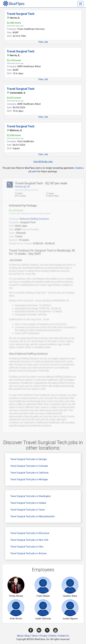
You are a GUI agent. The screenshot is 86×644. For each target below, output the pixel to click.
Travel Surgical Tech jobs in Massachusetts (32, 516)
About (20, 636)
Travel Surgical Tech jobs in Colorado (29, 466)
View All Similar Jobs (43, 162)
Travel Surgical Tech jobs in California (29, 473)
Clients (53, 636)
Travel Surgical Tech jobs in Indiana (28, 503)
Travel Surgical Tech (21, 14)
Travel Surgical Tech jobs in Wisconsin (30, 533)
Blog (27, 636)
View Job (43, 42)
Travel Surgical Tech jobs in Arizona (28, 553)
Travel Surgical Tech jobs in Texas (28, 510)
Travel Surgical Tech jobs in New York (29, 540)
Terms (35, 636)
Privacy (43, 636)
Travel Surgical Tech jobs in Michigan (29, 479)
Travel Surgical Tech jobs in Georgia (28, 459)
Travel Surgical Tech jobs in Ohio (27, 547)
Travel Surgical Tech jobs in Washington (31, 496)
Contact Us (64, 636)
